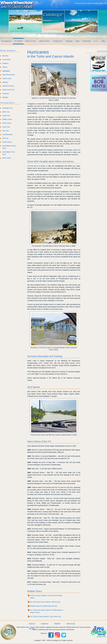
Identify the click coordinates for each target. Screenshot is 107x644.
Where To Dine (44, 41)
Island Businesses (9, 75)
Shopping (69, 41)
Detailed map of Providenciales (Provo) (44, 606)
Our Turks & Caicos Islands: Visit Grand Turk (45, 617)
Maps (78, 41)
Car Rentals (6, 60)
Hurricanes (6, 71)
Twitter (64, 635)
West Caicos (7, 158)
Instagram (57, 635)
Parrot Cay (6, 127)
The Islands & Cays (7, 103)
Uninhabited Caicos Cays (9, 147)
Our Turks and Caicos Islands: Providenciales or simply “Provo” (47, 611)
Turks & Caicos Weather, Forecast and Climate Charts (46, 597)
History (5, 67)
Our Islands (18, 41)
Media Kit (57, 624)
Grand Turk (6, 116)
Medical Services (8, 86)
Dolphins (5, 63)
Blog (103, 41)
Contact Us (45, 624)
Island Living (7, 78)
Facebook (51, 635)
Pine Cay (6, 131)
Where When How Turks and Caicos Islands (17, 5)
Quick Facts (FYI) (8, 90)
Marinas (5, 82)
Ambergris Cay (8, 108)
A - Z (96, 41)
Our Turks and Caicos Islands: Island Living (45, 602)
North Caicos (7, 123)
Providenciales (7, 134)
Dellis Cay (6, 112)
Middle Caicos (7, 119)
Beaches (5, 56)
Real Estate (87, 41)
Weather (5, 97)
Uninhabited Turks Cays (9, 153)
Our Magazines (6, 41)
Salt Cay (5, 138)
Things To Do (58, 41)
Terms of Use (71, 624)
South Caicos (7, 142)
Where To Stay (31, 41)
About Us (32, 624)
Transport (6, 94)
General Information (8, 50)
